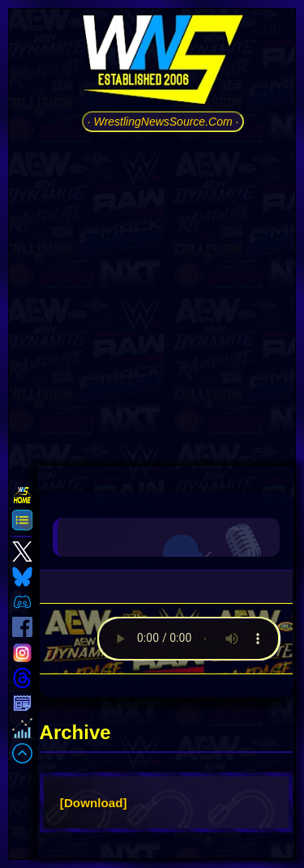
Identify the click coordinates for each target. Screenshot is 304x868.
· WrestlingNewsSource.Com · (163, 122)
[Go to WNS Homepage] (163, 62)
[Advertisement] (152, 297)
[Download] (94, 803)
